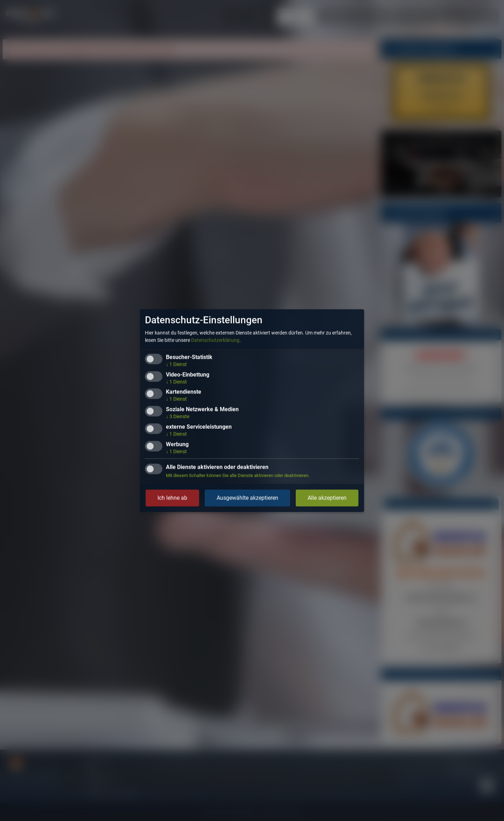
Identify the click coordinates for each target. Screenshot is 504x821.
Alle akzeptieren (327, 498)
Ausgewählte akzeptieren (247, 498)
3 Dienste (178, 417)
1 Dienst (176, 364)
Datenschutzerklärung (215, 340)
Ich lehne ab (172, 498)
